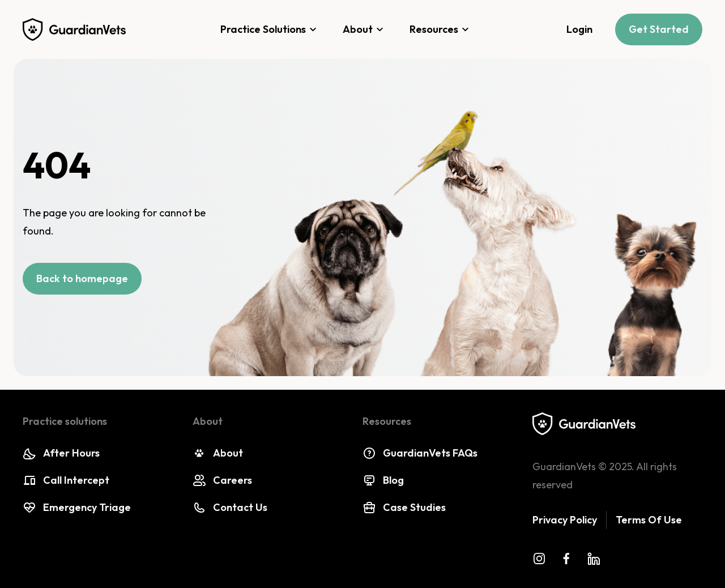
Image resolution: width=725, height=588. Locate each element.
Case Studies (404, 508)
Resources (441, 29)
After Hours (61, 453)
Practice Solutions (270, 29)
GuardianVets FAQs (420, 453)
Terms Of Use (649, 520)
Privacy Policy (565, 520)
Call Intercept (66, 480)
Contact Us (230, 508)
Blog (383, 480)
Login (579, 29)
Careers (222, 480)
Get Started (659, 29)
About (365, 29)
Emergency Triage (77, 508)
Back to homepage (82, 278)
